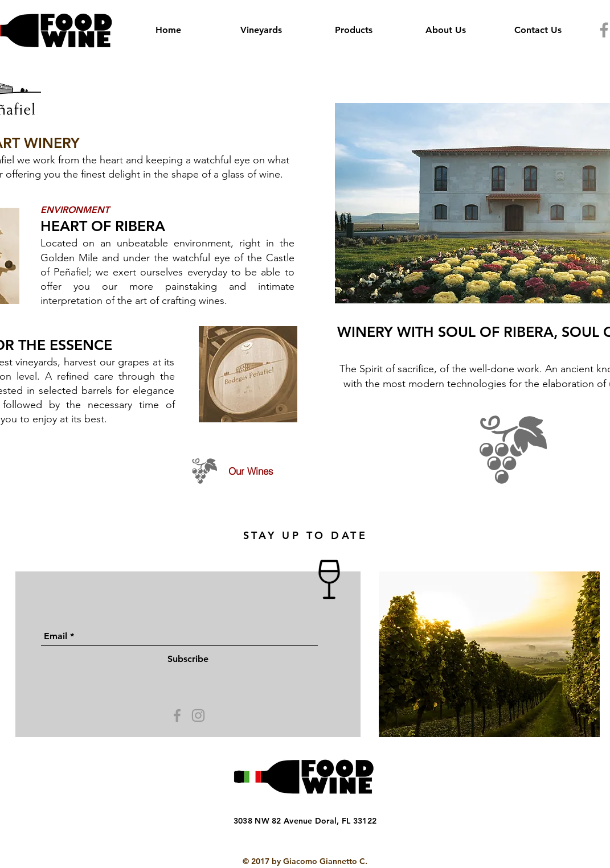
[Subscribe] (188, 659)
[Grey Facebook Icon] (177, 715)
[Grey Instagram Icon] (198, 715)
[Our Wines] (234, 471)
